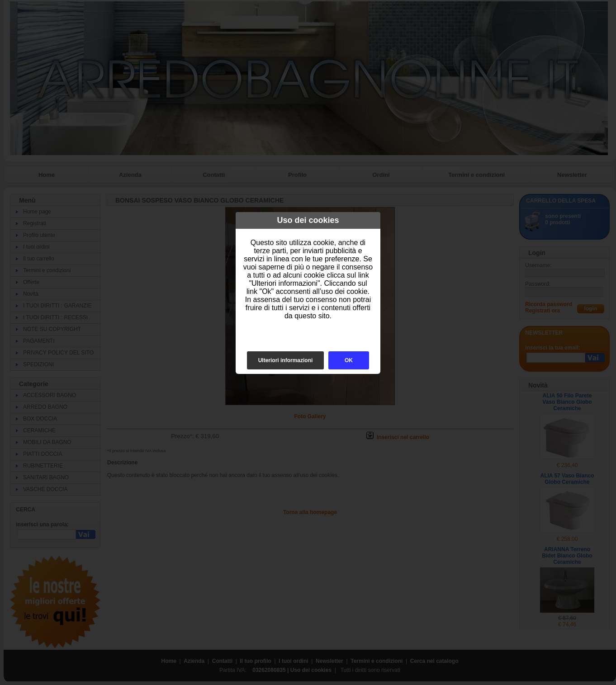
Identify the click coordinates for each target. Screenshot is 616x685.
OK (349, 360)
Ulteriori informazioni (286, 360)
